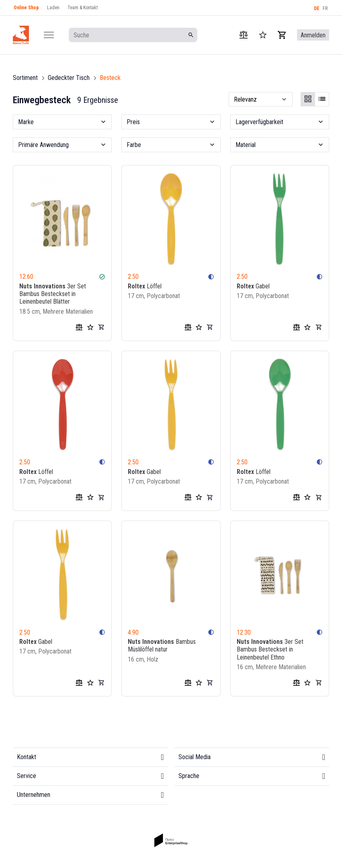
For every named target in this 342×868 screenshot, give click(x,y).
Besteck (110, 78)
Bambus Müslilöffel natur (162, 645)
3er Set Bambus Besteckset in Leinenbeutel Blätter (53, 294)
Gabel (253, 286)
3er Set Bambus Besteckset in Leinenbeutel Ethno (270, 649)
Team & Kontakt (83, 8)
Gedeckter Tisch (69, 78)
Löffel (145, 286)
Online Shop (26, 8)
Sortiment (25, 78)
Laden (53, 8)
